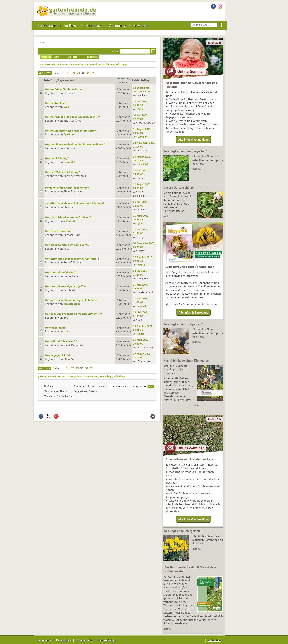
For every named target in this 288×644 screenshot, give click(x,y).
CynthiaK (69, 134)
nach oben (214, 640)
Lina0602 (69, 162)
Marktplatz (93, 26)
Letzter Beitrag (141, 80)
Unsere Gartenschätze (178, 187)
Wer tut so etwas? (56, 328)
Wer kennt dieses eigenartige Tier (65, 286)
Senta (141, 334)
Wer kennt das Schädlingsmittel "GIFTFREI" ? (72, 259)
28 (74, 73)
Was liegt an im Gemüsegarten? (185, 151)
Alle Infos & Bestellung (193, 312)
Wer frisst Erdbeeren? (58, 231)
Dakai (67, 107)
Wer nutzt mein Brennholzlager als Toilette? (72, 300)
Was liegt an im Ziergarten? (182, 531)
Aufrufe (123, 82)
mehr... (167, 629)
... (71, 73)
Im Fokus (71, 26)
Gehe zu (103, 386)
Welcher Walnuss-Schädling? (62, 172)
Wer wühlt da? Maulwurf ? (61, 341)
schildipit (69, 221)
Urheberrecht (85, 640)
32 (92, 73)
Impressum (44, 640)
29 (78, 73)
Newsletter (141, 26)
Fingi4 (141, 265)
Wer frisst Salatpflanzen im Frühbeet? (68, 217)
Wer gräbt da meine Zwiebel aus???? (67, 245)
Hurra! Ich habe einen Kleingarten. (187, 360)
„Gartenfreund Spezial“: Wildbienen (190, 267)
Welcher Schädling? (57, 158)
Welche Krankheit (56, 103)
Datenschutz (64, 640)
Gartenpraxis (47, 26)
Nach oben (44, 368)
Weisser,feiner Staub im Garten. (64, 89)
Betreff (50, 80)
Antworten (123, 78)
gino (140, 223)
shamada (142, 306)
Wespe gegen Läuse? (58, 355)
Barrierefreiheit (107, 640)
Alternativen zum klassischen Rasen (190, 459)
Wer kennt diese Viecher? (60, 272)
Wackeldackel (72, 304)
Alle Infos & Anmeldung (193, 139)
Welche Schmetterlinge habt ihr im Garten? (71, 131)
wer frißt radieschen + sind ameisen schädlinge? (74, 203)
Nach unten (45, 73)
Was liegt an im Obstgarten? (183, 324)
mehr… (196, 169)
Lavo (66, 331)
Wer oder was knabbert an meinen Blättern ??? (73, 314)
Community (117, 26)
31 (88, 73)
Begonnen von (66, 80)
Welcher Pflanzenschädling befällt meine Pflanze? (75, 144)
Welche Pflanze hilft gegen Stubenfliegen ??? (72, 117)
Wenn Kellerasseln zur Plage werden (67, 188)
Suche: (115, 51)
